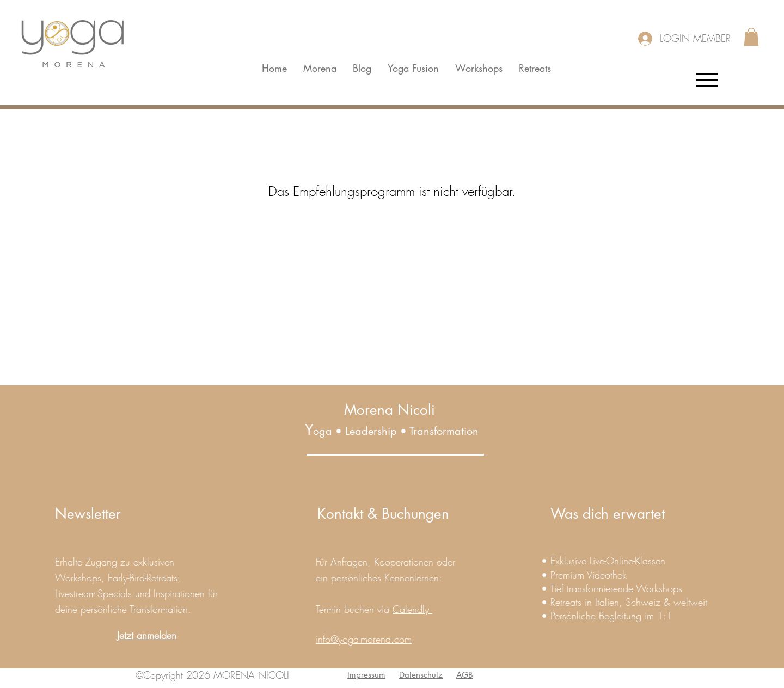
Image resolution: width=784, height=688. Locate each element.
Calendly (412, 609)
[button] (751, 37)
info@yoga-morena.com (364, 639)
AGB (465, 675)
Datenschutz (421, 675)
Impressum (366, 675)
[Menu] (706, 80)
